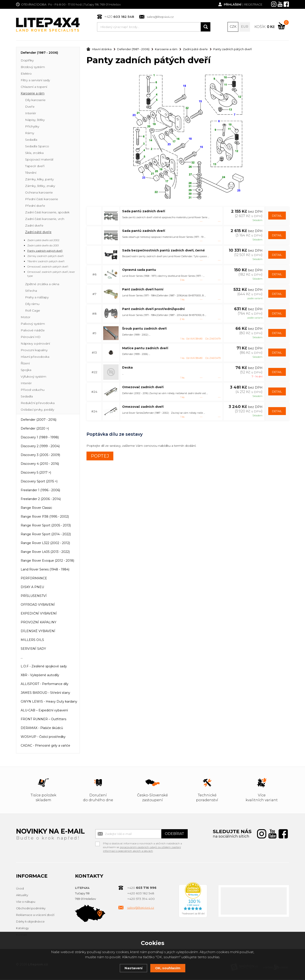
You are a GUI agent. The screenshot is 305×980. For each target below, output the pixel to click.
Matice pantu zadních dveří (145, 348)
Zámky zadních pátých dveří (45, 256)
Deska (127, 368)
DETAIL (277, 216)
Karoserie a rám (33, 94)
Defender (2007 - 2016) (39, 420)
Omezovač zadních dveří (143, 387)
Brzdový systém (33, 67)
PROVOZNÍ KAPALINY (39, 623)
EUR (245, 27)
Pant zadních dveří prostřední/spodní (153, 309)
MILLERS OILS (32, 640)
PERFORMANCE (34, 579)
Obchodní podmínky (31, 909)
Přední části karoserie (42, 199)
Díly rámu (32, 304)
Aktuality (22, 895)
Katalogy (22, 928)
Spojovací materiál (39, 160)
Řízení (25, 364)
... (22, 658)
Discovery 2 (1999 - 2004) (40, 447)
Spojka (26, 370)
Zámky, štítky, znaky (40, 186)
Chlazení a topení (34, 87)
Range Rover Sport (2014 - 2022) (46, 535)
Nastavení (133, 968)
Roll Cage (33, 311)
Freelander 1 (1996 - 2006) (40, 491)
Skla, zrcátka (34, 153)
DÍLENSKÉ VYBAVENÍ (38, 631)
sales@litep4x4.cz (160, 17)
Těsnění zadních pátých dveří (46, 262)
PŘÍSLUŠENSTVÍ (34, 596)
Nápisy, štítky (35, 120)
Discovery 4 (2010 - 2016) (40, 464)
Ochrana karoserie (39, 193)
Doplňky (27, 61)
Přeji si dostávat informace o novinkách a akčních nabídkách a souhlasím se (142, 844)
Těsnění (31, 173)
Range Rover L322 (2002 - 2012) (45, 543)
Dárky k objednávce (30, 922)
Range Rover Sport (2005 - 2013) (46, 526)
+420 (119, 17)
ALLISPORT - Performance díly (45, 684)
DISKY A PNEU (32, 587)
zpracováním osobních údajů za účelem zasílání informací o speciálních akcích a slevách (142, 849)
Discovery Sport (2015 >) (39, 482)
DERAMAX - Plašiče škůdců (42, 728)
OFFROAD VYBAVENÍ (38, 605)
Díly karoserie (35, 100)
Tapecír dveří (35, 166)
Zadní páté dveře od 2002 (43, 241)
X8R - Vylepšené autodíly (40, 675)
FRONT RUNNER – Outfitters (43, 720)
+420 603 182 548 (141, 894)
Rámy (30, 133)
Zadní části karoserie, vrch (45, 219)
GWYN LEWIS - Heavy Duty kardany (49, 702)
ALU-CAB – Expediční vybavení (44, 711)
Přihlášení (232, 4)
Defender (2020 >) (35, 429)
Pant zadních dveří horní (143, 290)
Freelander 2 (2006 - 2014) (41, 499)
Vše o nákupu (26, 902)
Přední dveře (35, 206)
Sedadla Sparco (37, 147)
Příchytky (32, 127)
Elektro (26, 74)
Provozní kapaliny (34, 351)
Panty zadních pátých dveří (45, 251)
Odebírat (175, 834)
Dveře (30, 107)
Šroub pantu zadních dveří (144, 329)
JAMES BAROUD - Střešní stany (45, 693)
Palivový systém (33, 324)
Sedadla (31, 140)
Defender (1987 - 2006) (39, 53)
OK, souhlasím (168, 968)
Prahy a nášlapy (37, 298)
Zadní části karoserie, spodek (47, 213)
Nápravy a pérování (35, 344)
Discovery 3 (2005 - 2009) (40, 455)
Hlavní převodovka (35, 357)
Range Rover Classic (36, 508)
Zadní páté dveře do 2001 (43, 246)
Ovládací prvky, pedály (37, 410)
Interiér (31, 114)
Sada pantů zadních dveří (144, 211)
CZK (233, 27)
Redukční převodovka (38, 403)
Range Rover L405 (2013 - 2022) (45, 552)
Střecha (31, 291)
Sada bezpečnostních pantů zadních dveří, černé (164, 251)
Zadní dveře (34, 226)
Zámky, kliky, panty (39, 180)
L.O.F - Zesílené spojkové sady (44, 667)
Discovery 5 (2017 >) (36, 473)
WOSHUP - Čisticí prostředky (43, 737)
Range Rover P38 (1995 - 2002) (45, 517)
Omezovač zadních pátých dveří (48, 267)
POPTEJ (100, 456)
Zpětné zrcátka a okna (42, 284)
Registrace (253, 4)
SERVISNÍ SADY (33, 649)
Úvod (20, 889)
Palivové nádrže (33, 331)
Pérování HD (31, 337)
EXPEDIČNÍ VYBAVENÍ (39, 614)
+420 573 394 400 (141, 899)
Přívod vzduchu (33, 390)
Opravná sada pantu (139, 270)
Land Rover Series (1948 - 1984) (45, 570)
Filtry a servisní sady (35, 81)
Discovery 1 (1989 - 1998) (40, 438)
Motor (26, 317)
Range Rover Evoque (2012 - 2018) (47, 561)
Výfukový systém (33, 377)
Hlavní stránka (99, 50)
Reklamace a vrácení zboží (35, 915)
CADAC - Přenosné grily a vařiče (45, 746)
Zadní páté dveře (38, 233)
